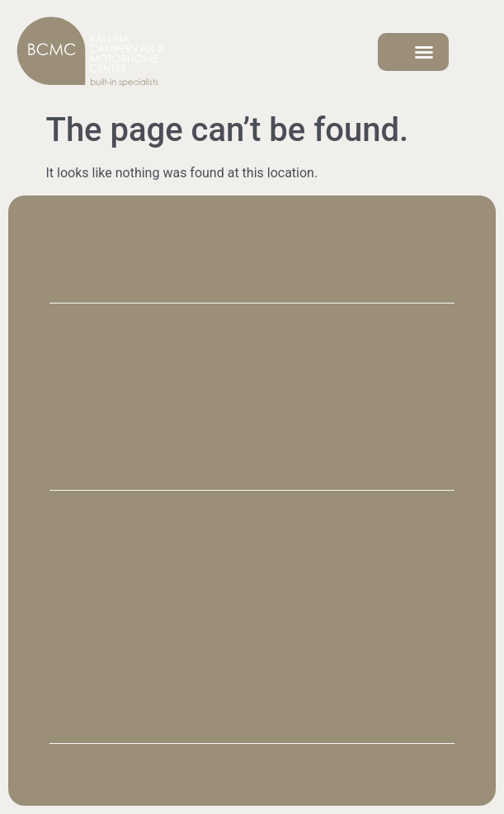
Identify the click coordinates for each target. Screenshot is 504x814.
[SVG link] (91, 52)
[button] (424, 52)
